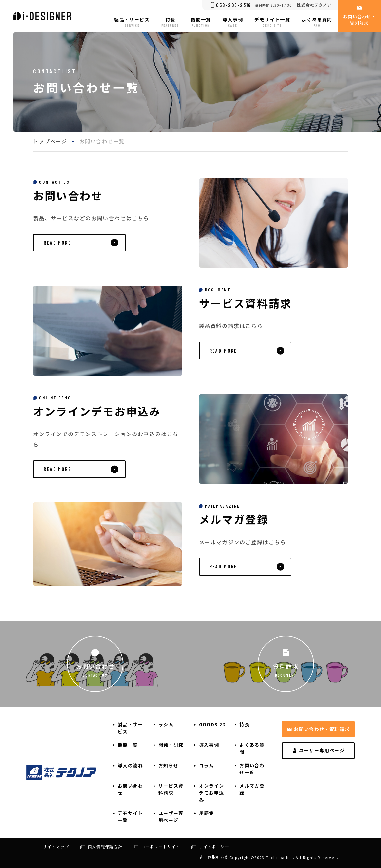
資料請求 (286, 666)
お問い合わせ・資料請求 (322, 729)
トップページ (50, 141)
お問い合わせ (95, 666)
